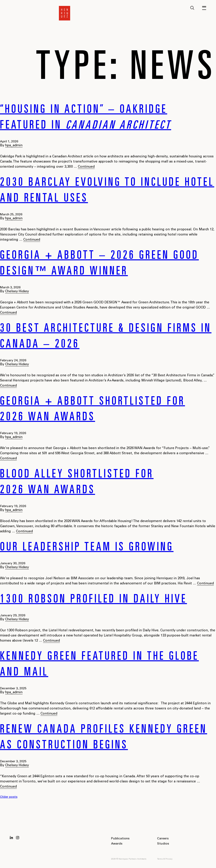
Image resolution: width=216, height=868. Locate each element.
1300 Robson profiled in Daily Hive (93, 600)
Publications (120, 839)
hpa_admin (14, 146)
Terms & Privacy (165, 859)
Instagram (18, 838)
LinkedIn (11, 838)
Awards (117, 844)
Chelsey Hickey (17, 292)
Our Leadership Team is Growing (87, 548)
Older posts (9, 797)
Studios (163, 844)
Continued (86, 167)
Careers (163, 839)
